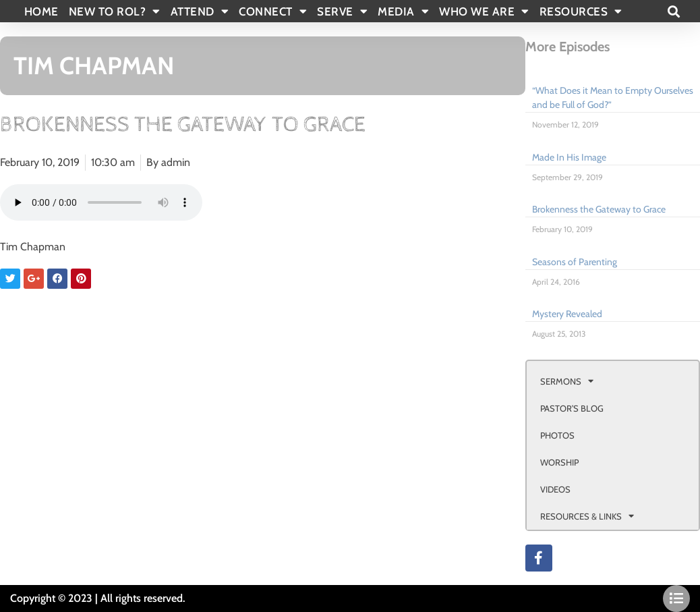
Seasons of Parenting (575, 262)
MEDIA (403, 11)
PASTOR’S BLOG (572, 408)
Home (41, 11)
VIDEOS (555, 489)
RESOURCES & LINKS (587, 516)
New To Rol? (115, 11)
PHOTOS (557, 435)
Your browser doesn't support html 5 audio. (101, 202)
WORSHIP (559, 462)
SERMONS (567, 381)
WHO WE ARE (484, 11)
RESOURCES (581, 11)
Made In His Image (569, 157)
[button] (673, 11)
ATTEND (200, 11)
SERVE (342, 11)
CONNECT (273, 11)
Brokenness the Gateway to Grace (599, 209)
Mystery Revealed (567, 314)
